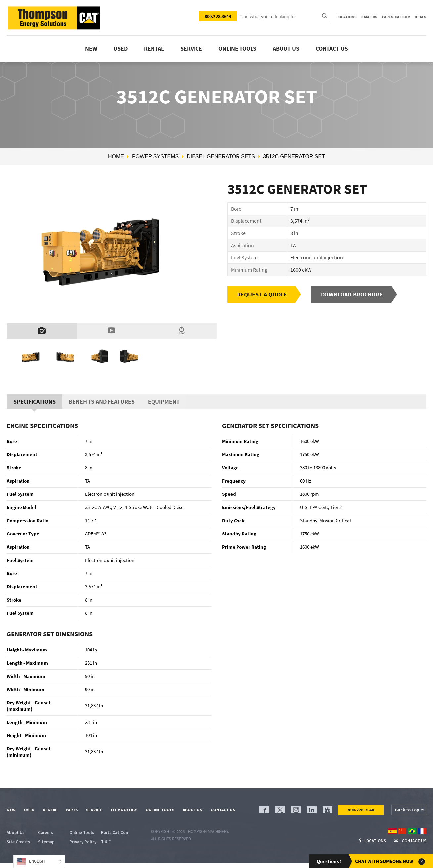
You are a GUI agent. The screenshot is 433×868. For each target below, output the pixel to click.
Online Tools (160, 810)
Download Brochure (352, 294)
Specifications (34, 401)
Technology (124, 810)
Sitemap (46, 842)
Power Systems (155, 157)
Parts (72, 810)
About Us (286, 48)
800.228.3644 (218, 16)
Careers (369, 17)
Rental (154, 48)
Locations (346, 17)
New (91, 48)
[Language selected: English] (39, 862)
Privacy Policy (83, 842)
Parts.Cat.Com (396, 17)
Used (121, 48)
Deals (421, 17)
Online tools (237, 48)
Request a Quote (262, 294)
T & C (106, 842)
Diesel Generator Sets (221, 157)
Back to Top (407, 810)
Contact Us (332, 48)
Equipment (164, 401)
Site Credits (18, 842)
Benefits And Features (102, 401)
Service (191, 48)
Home (116, 157)
